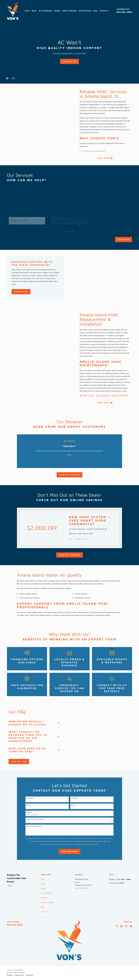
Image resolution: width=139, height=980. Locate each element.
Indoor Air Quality (47, 902)
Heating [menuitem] (57, 11)
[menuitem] (10, 975)
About (43, 884)
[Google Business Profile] (131, 926)
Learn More (21, 292)
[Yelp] (126, 926)
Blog (43, 907)
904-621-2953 (124, 12)
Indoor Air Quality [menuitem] (69, 11)
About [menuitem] (34, 11)
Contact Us (69, 61)
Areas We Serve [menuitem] (85, 11)
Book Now (124, 239)
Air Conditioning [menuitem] (45, 11)
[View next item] (72, 232)
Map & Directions (81, 888)
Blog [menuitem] (95, 11)
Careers (44, 889)
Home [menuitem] (27, 11)
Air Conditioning (47, 893)
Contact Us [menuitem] (104, 11)
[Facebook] (117, 926)
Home (43, 879)
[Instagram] (121, 926)
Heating (44, 898)
